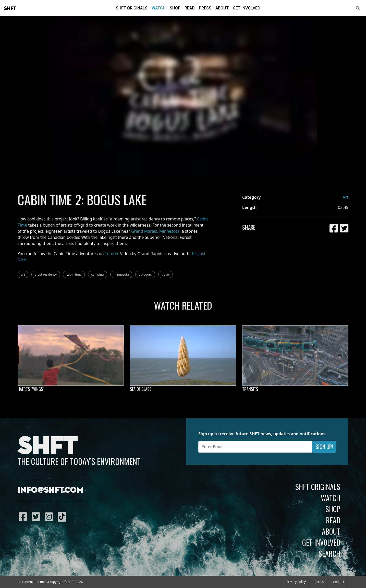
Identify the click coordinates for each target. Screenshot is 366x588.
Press (205, 8)
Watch (159, 8)
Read (190, 8)
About (222, 8)
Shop (175, 8)
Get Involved (247, 8)
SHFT (10, 8)
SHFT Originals (132, 8)
